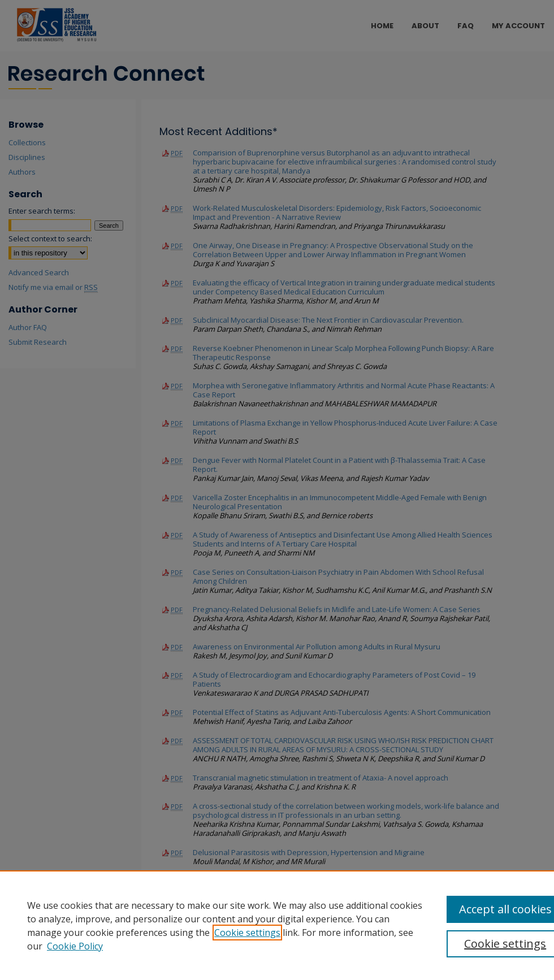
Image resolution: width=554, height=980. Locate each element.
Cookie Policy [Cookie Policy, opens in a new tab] (75, 946)
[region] (277, 925)
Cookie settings (247, 933)
